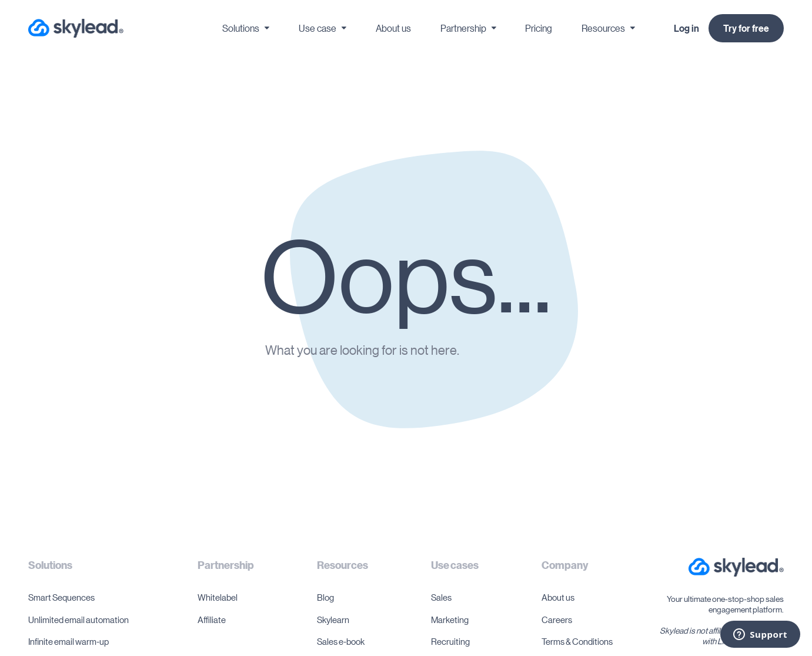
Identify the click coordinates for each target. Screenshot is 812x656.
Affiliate (212, 619)
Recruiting (450, 641)
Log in (686, 28)
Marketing (450, 619)
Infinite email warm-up (68, 641)
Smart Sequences (61, 597)
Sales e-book (341, 641)
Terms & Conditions (577, 641)
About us (558, 597)
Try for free (746, 28)
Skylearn (333, 619)
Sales (441, 597)
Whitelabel (218, 597)
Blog (325, 597)
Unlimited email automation (78, 619)
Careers (557, 619)
